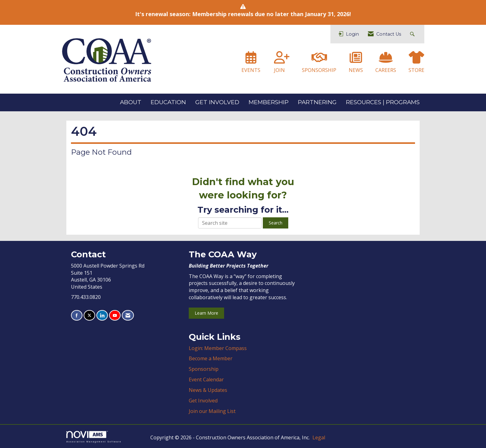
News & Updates (208, 390)
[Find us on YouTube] (115, 315)
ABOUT (131, 102)
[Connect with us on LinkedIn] (102, 315)
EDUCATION (168, 102)
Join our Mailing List (212, 411)
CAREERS (386, 70)
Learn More (206, 313)
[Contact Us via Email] (128, 315)
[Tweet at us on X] (89, 315)
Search (276, 223)
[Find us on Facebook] (77, 315)
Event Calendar (206, 379)
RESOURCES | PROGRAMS (383, 102)
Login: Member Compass (218, 348)
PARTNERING (317, 102)
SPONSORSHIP (319, 70)
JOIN (279, 70)
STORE (416, 70)
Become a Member (211, 358)
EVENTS (251, 70)
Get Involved (203, 401)
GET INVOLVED (217, 102)
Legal (319, 437)
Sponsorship (204, 369)
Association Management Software (94, 437)
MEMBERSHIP (269, 102)
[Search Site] (413, 34)
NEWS (356, 70)
